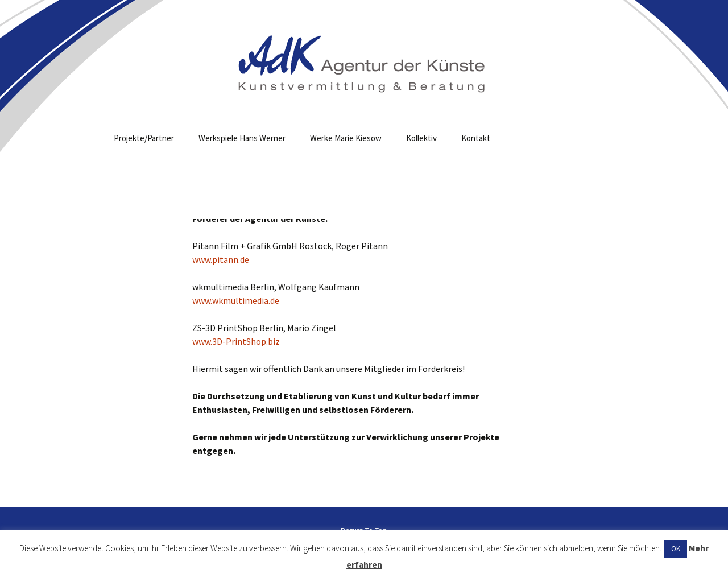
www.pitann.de (221, 259)
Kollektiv (421, 138)
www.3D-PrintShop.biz (236, 341)
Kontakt (476, 138)
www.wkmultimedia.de (236, 300)
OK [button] (676, 549)
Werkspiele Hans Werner (242, 138)
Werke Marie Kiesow (346, 138)
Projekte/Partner (144, 138)
